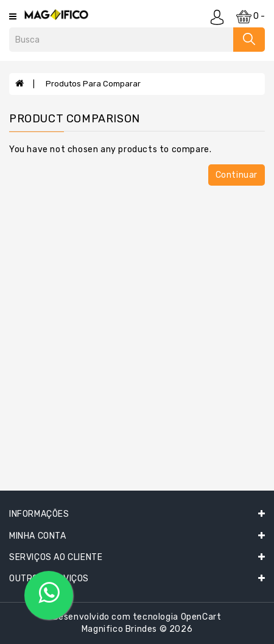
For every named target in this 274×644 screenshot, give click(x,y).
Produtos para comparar (93, 84)
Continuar (237, 175)
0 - (251, 17)
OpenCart (201, 617)
